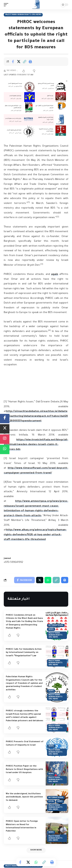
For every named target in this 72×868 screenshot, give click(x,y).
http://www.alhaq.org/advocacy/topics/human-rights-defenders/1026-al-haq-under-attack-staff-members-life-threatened (35, 535)
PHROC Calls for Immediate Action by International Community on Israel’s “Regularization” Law (24, 653)
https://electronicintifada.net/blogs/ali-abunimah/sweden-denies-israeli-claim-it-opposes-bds (36, 445)
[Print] (30, 62)
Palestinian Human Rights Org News (23, 15)
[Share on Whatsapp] (36, 862)
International (56, 625)
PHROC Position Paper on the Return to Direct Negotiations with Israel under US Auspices (24, 769)
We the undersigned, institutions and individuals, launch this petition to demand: (24, 797)
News (51, 629)
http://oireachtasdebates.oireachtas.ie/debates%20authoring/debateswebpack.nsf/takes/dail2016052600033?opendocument (36, 416)
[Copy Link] (24, 62)
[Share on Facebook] (13, 62)
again (55, 274)
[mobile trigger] (7, 5)
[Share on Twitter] (19, 62)
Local (51, 801)
